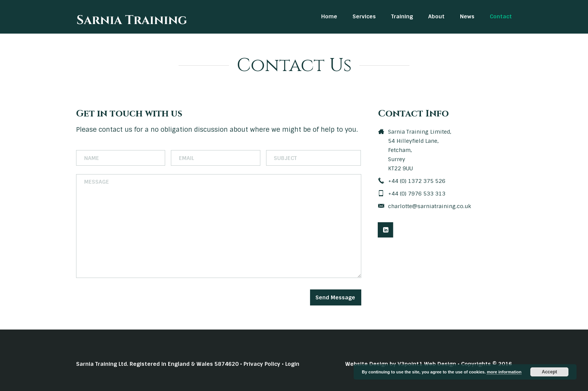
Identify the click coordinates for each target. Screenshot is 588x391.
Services (364, 16)
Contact (501, 16)
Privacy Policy (262, 364)
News (467, 16)
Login (292, 364)
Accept (549, 372)
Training (402, 16)
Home (329, 16)
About (436, 16)
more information (504, 372)
